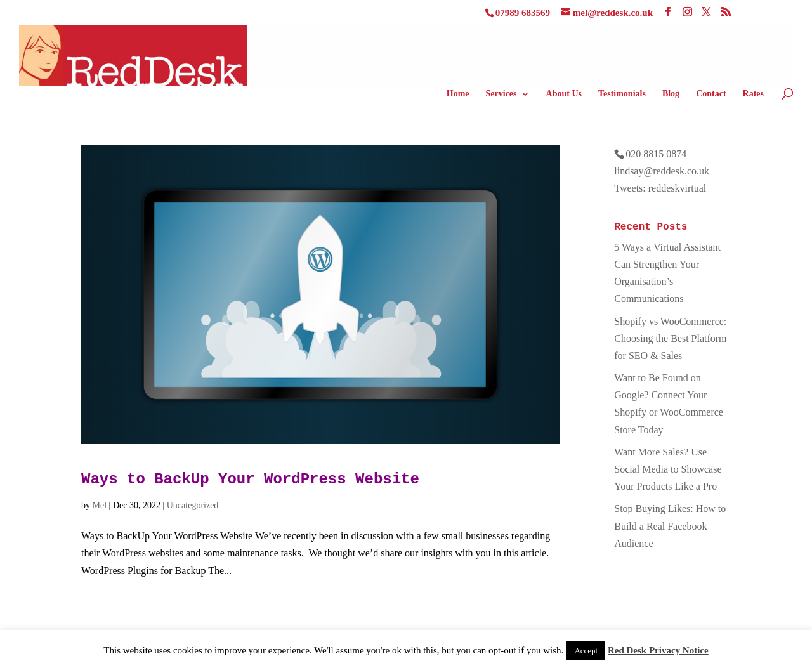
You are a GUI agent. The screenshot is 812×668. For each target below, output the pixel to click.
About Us (564, 94)
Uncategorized (193, 505)
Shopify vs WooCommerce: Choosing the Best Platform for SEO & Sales (670, 338)
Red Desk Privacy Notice (658, 650)
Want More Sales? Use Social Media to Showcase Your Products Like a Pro (668, 469)
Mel (100, 505)
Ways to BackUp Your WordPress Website (250, 479)
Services (501, 94)
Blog (671, 94)
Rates (753, 94)
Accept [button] (586, 651)
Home (458, 94)
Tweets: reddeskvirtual (660, 188)
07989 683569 (523, 13)
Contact (711, 94)
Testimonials (622, 94)
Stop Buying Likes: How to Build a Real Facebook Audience (670, 526)
